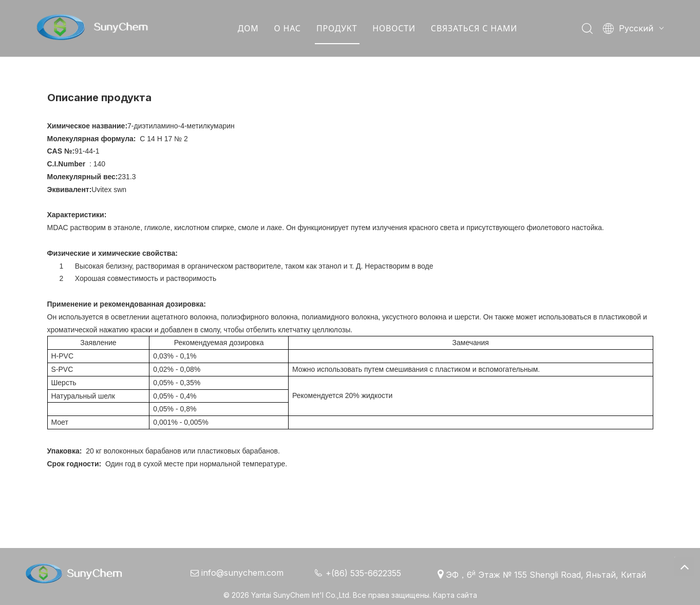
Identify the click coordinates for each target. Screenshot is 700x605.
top (684, 566)
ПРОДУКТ (338, 28)
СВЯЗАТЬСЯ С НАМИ (476, 28)
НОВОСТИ (396, 28)
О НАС (289, 28)
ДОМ (250, 28)
